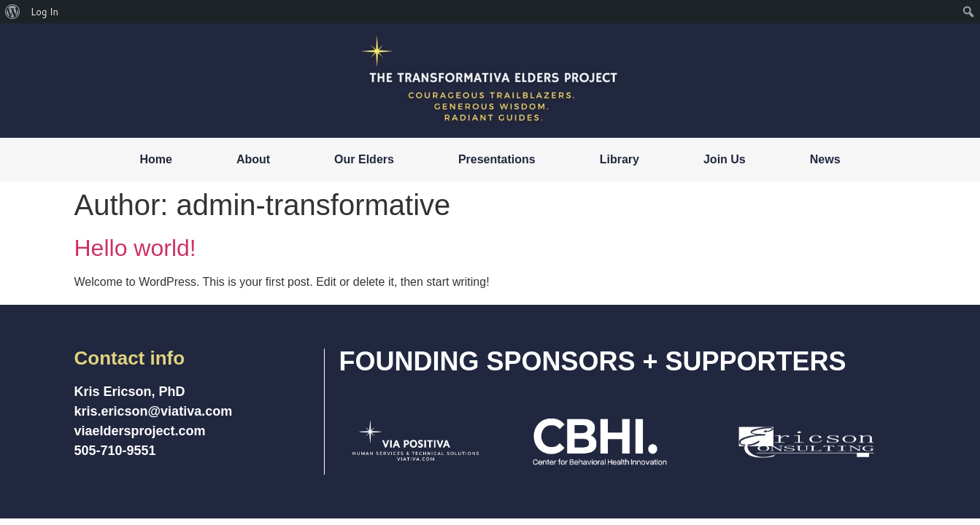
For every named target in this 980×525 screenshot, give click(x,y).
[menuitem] (13, 12)
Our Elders (364, 159)
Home (155, 159)
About (253, 159)
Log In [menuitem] (45, 12)
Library (620, 159)
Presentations (497, 159)
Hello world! (135, 248)
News (825, 159)
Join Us (725, 159)
